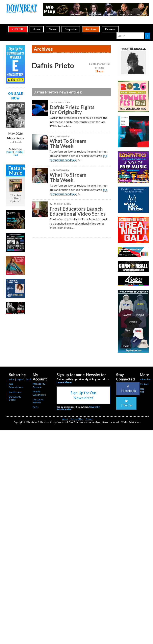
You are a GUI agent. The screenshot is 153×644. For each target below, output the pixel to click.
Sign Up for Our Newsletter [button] (83, 395)
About (65, 419)
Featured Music (16, 170)
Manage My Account (39, 385)
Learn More (64, 382)
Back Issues (15, 392)
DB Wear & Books (15, 398)
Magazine (71, 29)
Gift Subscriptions (16, 386)
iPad (15, 155)
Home (37, 29)
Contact (144, 384)
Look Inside (15, 142)
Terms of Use (77, 419)
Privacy (89, 419)
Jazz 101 (142, 390)
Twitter (126, 403)
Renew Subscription (39, 393)
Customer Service (38, 401)
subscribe (18, 29)
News (53, 29)
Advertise (145, 379)
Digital (19, 152)
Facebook (128, 389)
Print (10, 152)
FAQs (36, 407)
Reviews (110, 29)
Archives (91, 29)
